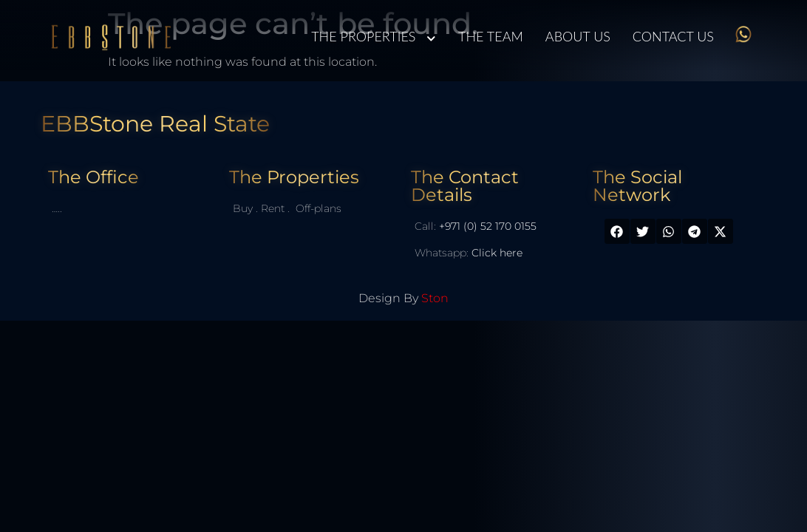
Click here (497, 253)
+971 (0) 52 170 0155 (488, 226)
